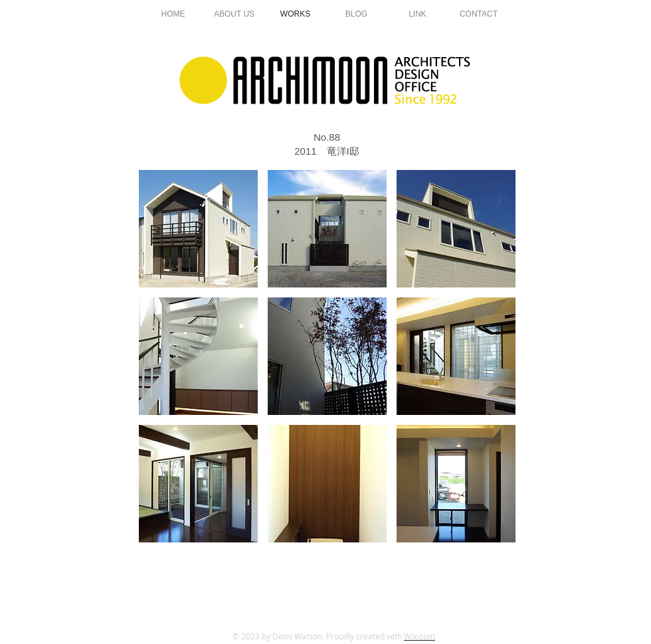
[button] (198, 229)
